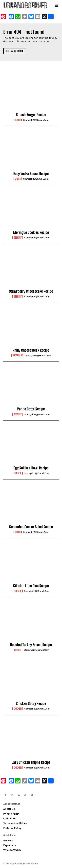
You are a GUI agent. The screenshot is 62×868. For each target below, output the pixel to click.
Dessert (18, 238)
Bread (18, 120)
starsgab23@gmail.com (36, 120)
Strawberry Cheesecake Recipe (31, 291)
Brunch (18, 473)
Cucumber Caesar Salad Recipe (31, 527)
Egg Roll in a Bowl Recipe (31, 468)
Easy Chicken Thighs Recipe (31, 762)
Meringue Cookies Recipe (31, 232)
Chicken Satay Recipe (31, 703)
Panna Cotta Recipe (31, 409)
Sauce (18, 179)
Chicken (18, 709)
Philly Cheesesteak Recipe (31, 350)
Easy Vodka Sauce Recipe (31, 174)
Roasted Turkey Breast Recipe (31, 645)
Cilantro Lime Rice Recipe (31, 586)
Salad (18, 532)
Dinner (18, 650)
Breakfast (18, 355)
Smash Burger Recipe (31, 115)
